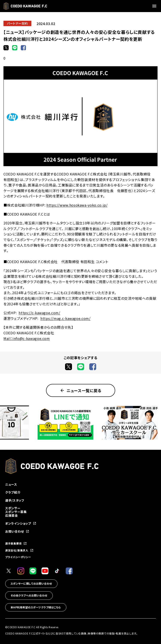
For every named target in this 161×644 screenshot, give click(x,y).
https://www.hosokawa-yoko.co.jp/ (77, 205)
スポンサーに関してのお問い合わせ (31, 583)
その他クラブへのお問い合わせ (29, 595)
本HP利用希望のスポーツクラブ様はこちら (36, 607)
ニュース (11, 484)
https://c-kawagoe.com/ (39, 313)
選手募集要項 (16, 543)
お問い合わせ (17, 531)
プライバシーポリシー (18, 557)
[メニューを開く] (155, 6)
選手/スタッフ (15, 500)
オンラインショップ (21, 523)
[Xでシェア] (6, 48)
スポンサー (13, 508)
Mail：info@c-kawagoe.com (27, 338)
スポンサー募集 (16, 512)
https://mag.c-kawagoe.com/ (65, 318)
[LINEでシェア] (15, 48)
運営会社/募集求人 (19, 550)
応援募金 (12, 515)
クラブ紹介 (13, 492)
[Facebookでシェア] (23, 48)
